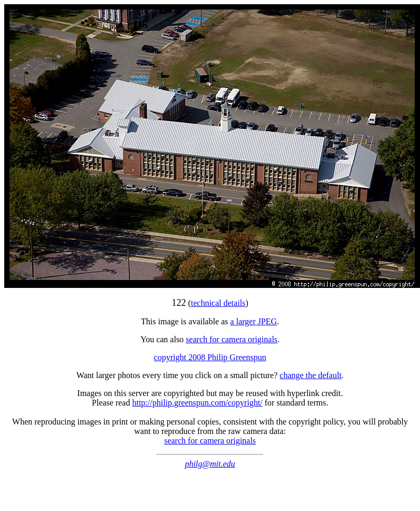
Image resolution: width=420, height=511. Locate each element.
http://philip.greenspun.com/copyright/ (197, 403)
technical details (218, 303)
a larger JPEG (254, 321)
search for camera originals (232, 339)
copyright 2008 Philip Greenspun (210, 357)
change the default (311, 375)
